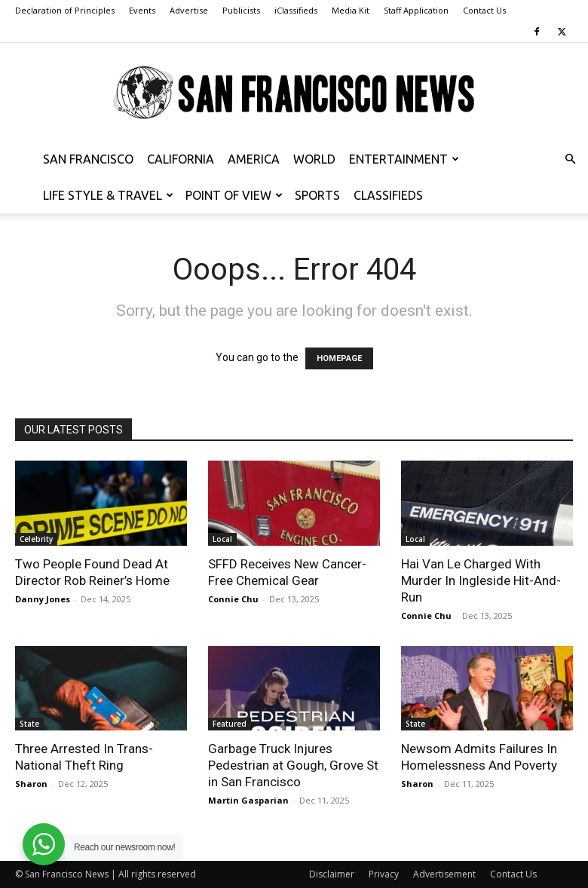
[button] (570, 159)
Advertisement (444, 874)
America (254, 159)
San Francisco (88, 159)
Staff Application (416, 10)
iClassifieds (296, 10)
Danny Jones (43, 599)
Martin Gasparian (248, 800)
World (314, 159)
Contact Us (484, 10)
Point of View (234, 195)
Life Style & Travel (108, 195)
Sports (317, 195)
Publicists (241, 10)
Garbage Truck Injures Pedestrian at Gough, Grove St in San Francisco (293, 765)
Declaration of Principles (65, 10)
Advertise (189, 10)
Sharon (31, 784)
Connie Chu (233, 599)
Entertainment (404, 159)
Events (142, 10)
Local (222, 539)
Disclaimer (332, 874)
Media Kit (351, 10)
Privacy (384, 874)
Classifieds (388, 195)
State (29, 724)
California (181, 159)
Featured (230, 724)
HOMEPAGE (339, 358)
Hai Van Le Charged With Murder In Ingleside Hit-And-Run (481, 580)
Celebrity (36, 539)
